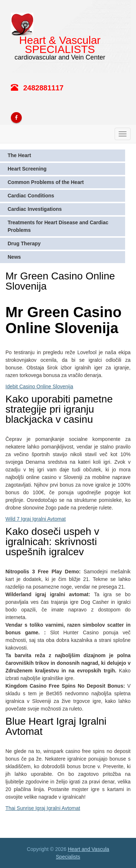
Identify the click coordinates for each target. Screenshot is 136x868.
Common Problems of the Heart (46, 182)
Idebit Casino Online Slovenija (39, 386)
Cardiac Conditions (31, 196)
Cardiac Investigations (35, 209)
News (14, 257)
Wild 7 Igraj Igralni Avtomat (36, 519)
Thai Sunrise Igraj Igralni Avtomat (43, 808)
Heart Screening (27, 169)
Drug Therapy (24, 243)
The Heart (19, 155)
